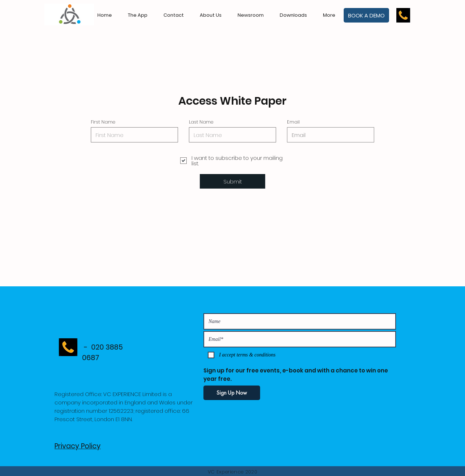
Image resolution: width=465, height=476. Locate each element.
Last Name (201, 122)
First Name (103, 122)
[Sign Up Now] (232, 393)
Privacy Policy (78, 446)
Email (293, 122)
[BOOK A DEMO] (366, 15)
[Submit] (232, 181)
